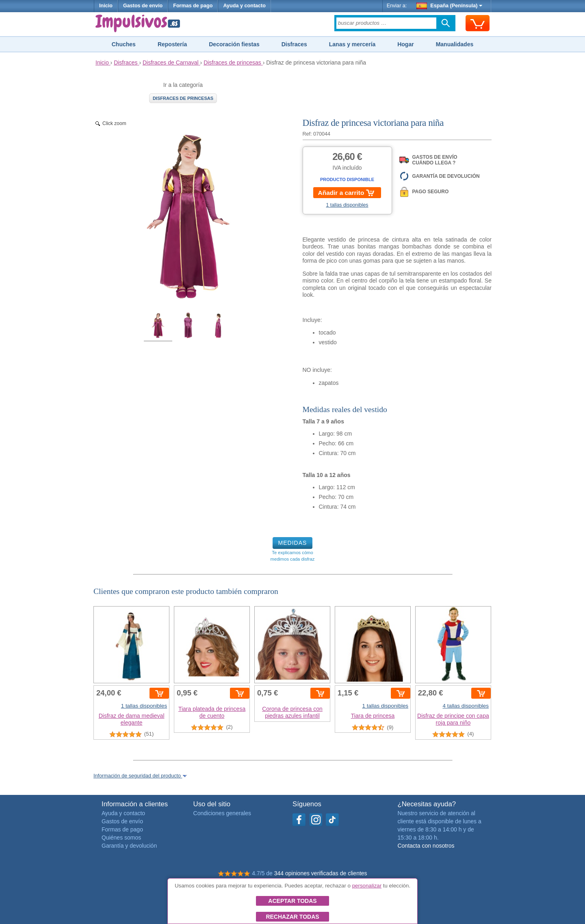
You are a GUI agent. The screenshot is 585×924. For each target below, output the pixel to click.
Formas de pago (193, 6)
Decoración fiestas (234, 44)
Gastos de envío (143, 6)
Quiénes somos (121, 838)
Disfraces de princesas (183, 98)
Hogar (405, 44)
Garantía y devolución (129, 846)
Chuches (124, 44)
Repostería (172, 44)
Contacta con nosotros (426, 846)
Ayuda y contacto (244, 6)
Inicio (106, 6)
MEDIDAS (293, 543)
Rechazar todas (292, 917)
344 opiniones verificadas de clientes (321, 873)
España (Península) (450, 6)
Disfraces (294, 44)
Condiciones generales (222, 813)
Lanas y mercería (352, 44)
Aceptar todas (292, 901)
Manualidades (455, 44)
